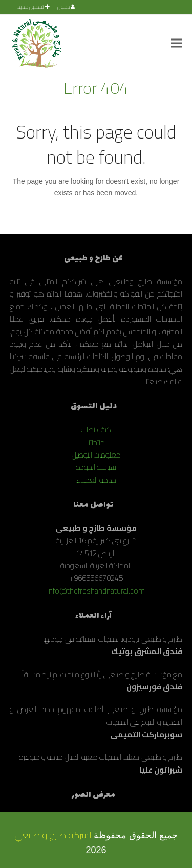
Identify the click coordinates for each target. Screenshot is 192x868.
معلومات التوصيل (96, 455)
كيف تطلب (96, 430)
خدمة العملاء (96, 480)
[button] (177, 43)
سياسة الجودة (96, 467)
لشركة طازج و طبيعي (53, 835)
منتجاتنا (96, 442)
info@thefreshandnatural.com (96, 591)
